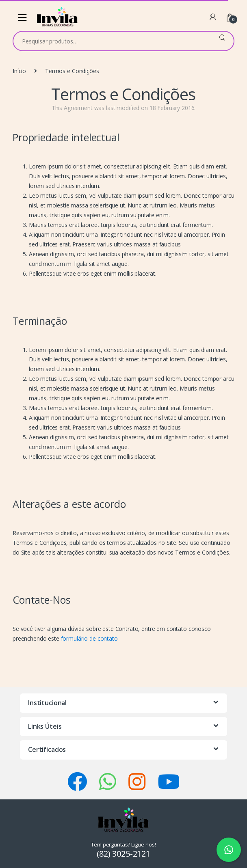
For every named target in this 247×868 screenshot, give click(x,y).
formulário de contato (89, 638)
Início (19, 71)
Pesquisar (222, 41)
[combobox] (112, 41)
